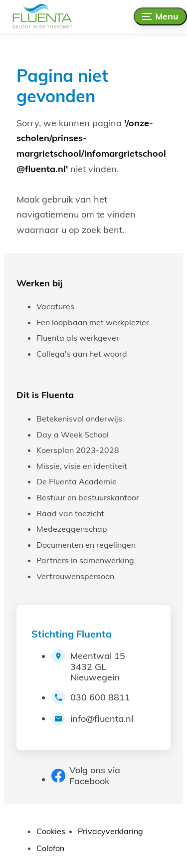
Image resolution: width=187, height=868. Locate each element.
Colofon (50, 848)
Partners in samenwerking (85, 560)
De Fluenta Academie (77, 481)
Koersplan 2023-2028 (78, 450)
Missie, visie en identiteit (82, 466)
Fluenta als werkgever (78, 338)
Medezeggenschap (72, 529)
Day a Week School (73, 434)
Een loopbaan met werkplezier (93, 322)
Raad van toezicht (70, 513)
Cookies (51, 831)
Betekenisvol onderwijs (79, 419)
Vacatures (55, 306)
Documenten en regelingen (86, 545)
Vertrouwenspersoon (75, 576)
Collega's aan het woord (82, 354)
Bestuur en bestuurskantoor (88, 497)
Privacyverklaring (110, 831)
